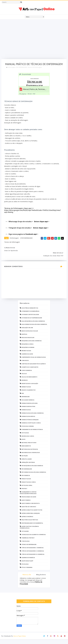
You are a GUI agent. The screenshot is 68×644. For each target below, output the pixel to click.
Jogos (24, 444)
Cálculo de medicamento (29, 381)
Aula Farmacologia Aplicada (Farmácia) (34, 329)
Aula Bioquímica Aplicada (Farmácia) (33, 326)
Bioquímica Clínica (28, 349)
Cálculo (24, 378)
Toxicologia (26, 546)
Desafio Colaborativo (29, 395)
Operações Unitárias (28, 467)
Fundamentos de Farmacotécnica (32, 434)
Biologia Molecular (28, 342)
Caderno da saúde (27, 358)
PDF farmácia (26, 480)
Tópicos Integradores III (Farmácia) (33, 559)
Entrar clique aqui (41, 226)
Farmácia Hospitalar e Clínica (31, 427)
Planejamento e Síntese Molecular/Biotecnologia (28, 497)
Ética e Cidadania (27, 572)
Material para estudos (29, 447)
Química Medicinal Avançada (31, 518)
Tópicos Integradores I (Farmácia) (33, 552)
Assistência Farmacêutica (30, 313)
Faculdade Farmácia (28, 404)
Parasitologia (26, 483)
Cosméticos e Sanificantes (30, 372)
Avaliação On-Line (27, 332)
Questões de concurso (29, 511)
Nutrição (25, 460)
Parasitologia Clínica (29, 487)
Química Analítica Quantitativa (32, 514)
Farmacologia (26, 414)
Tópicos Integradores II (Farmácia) (33, 556)
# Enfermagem (14, 242)
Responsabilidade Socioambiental (32, 528)
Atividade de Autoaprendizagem (32, 322)
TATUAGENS (25, 536)
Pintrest (24, 493)
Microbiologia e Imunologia (31, 457)
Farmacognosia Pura (28, 411)
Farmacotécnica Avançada (30, 424)
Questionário (26, 505)
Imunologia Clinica (28, 441)
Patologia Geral (27, 490)
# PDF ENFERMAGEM (27, 242)
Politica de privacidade (27, 580)
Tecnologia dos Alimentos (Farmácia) (34, 539)
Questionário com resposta (31, 508)
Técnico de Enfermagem (35, 72)
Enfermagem (12, 72)
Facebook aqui (32, 239)
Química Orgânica (27, 521)
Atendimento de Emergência (30, 316)
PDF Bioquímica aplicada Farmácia (32, 470)
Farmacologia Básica (28, 421)
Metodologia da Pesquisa (30, 454)
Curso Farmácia (27, 375)
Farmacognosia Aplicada (30, 408)
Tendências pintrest (28, 542)
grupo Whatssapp (27, 565)
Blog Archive (41, 579)
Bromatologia (26, 355)
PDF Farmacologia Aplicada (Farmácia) (34, 477)
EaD (23, 398)
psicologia (25, 569)
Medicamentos (26, 450)
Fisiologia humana (28, 431)
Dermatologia (26, 391)
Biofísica (24, 339)
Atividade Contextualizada (30, 319)
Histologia (25, 437)
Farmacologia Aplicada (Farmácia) (33, 418)
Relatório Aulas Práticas (30, 524)
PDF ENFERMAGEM (22, 72)
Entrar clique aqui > (41, 232)
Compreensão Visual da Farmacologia (34, 362)
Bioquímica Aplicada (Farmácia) (32, 345)
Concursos (25, 365)
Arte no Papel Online (20, 641)
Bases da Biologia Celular (30, 335)
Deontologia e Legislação (30, 388)
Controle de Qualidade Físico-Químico (34, 368)
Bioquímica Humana (28, 352)
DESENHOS (25, 385)
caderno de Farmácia (28, 562)
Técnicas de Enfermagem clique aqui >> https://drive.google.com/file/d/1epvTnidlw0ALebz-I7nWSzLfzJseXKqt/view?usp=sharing (33, 215)
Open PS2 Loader (27, 464)
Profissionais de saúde (29, 501)
